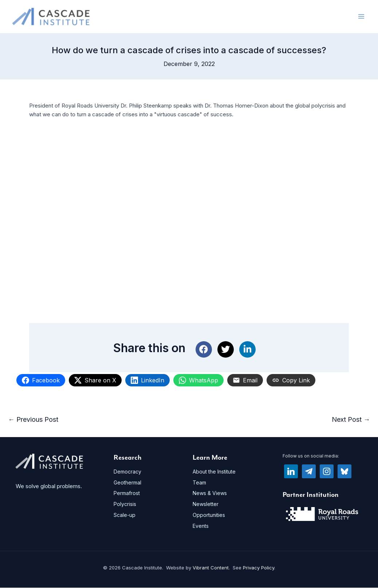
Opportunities (209, 515)
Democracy (127, 472)
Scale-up (125, 515)
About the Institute (214, 472)
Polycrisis (125, 504)
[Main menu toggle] (361, 17)
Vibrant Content (211, 568)
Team (199, 482)
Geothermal (127, 482)
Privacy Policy (259, 568)
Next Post (351, 420)
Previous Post (33, 420)
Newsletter (206, 504)
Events (201, 526)
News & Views (210, 493)
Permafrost (127, 493)
